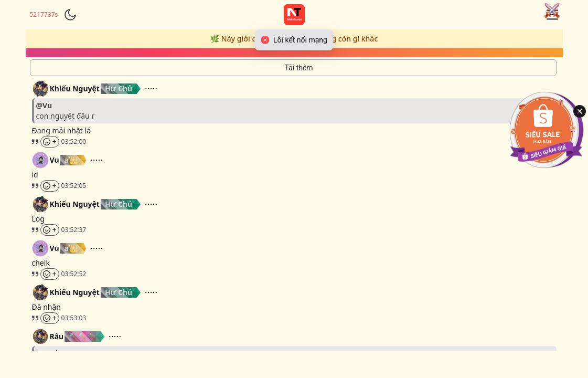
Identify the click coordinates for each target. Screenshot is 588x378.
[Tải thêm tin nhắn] (293, 68)
